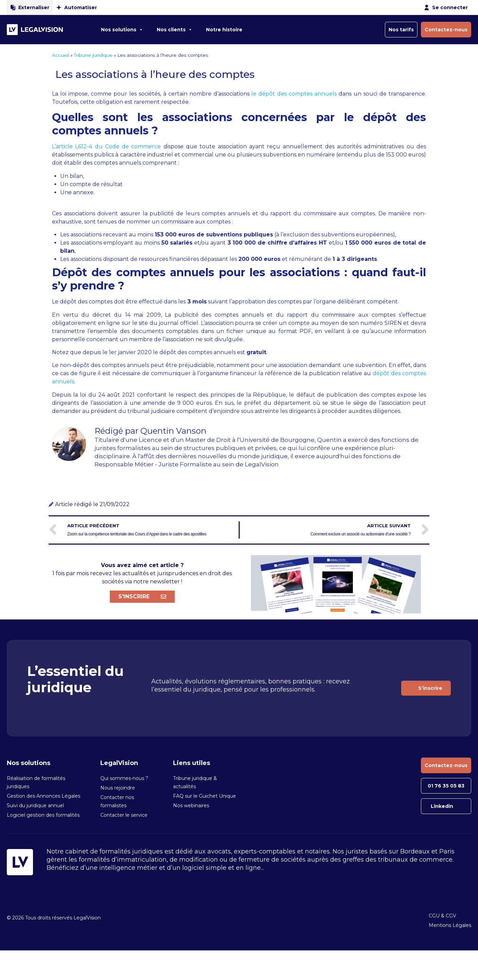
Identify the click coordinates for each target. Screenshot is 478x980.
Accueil (61, 55)
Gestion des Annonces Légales (44, 796)
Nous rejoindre (118, 788)
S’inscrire (430, 688)
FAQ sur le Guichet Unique (204, 796)
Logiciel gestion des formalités (43, 815)
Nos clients (175, 30)
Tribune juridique (93, 55)
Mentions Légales (450, 925)
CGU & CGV (442, 916)
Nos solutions (122, 30)
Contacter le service (124, 815)
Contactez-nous (446, 30)
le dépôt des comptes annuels (294, 94)
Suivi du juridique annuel (35, 805)
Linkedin (442, 806)
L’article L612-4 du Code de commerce (106, 146)
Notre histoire (224, 30)
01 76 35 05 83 (446, 786)
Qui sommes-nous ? (124, 778)
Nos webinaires (191, 805)
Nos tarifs (401, 30)
